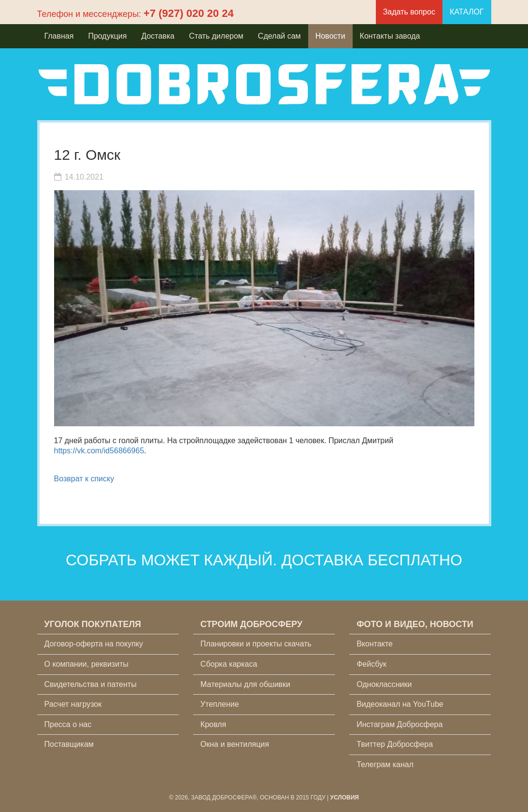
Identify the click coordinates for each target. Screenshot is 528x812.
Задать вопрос (409, 12)
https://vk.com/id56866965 (99, 451)
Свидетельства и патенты (91, 684)
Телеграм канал (385, 764)
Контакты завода (390, 36)
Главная (59, 36)
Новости (330, 36)
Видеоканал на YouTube (400, 704)
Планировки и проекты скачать (256, 644)
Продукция (107, 36)
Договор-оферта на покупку (94, 644)
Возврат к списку (84, 479)
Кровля (213, 724)
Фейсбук (371, 664)
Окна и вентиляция (235, 744)
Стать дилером (216, 36)
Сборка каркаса (229, 664)
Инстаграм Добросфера (400, 724)
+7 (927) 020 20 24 (189, 13)
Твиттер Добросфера (395, 744)
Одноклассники (384, 684)
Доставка (158, 36)
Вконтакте (375, 644)
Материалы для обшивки (245, 684)
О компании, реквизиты (86, 664)
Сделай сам (279, 36)
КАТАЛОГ (467, 12)
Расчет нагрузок (73, 704)
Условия (344, 798)
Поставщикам (69, 744)
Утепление (220, 704)
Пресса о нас (68, 724)
